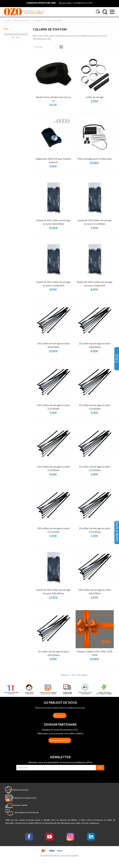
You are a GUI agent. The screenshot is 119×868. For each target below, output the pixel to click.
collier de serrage (95, 97)
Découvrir (60, 715)
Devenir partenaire (60, 740)
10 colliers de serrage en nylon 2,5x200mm (95, 468)
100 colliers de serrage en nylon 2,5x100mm (53, 530)
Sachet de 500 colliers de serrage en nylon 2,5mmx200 (53, 284)
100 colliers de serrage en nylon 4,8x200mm (95, 592)
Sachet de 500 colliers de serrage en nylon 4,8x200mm (53, 592)
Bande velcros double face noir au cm (53, 99)
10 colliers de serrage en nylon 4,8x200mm (53, 653)
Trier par (38, 47)
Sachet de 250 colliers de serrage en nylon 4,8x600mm (53, 222)
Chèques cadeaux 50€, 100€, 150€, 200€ (95, 653)
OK (100, 768)
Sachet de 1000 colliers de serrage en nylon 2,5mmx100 (95, 284)
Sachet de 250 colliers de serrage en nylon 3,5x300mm (95, 222)
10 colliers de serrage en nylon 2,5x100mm (95, 530)
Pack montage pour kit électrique (95, 159)
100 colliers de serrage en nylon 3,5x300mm (53, 407)
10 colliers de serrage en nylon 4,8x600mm (95, 345)
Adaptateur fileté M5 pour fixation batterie (53, 161)
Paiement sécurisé (20, 790)
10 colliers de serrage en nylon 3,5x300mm (95, 407)
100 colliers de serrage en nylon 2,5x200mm (53, 468)
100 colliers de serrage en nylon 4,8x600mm (53, 345)
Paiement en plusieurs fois (25, 798)
